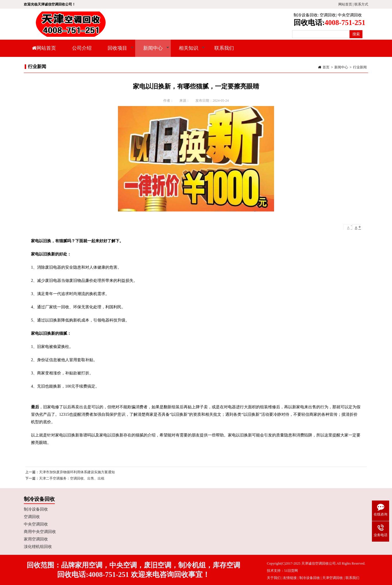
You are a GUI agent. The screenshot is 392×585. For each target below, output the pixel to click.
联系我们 (224, 48)
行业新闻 (360, 67)
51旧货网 (291, 571)
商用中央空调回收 (40, 532)
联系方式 (361, 4)
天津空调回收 (333, 578)
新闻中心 (152, 51)
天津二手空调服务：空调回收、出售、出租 (72, 478)
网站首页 (345, 4)
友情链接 (290, 578)
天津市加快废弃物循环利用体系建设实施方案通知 (77, 472)
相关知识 (188, 51)
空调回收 (328, 15)
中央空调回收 (350, 15)
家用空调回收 (36, 539)
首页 (326, 67)
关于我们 (274, 578)
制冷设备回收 (306, 15)
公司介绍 (82, 48)
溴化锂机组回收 (38, 547)
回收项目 (117, 51)
